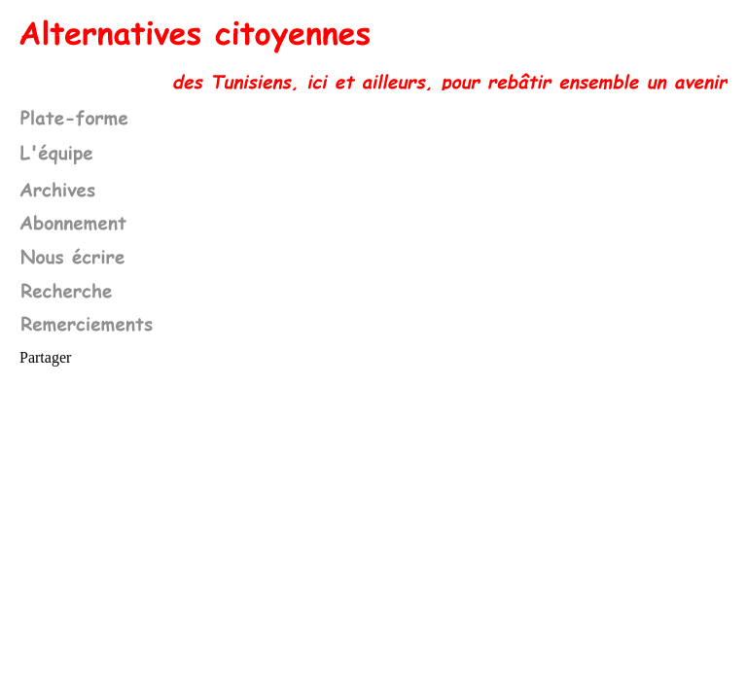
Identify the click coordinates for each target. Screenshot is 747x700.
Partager (45, 357)
